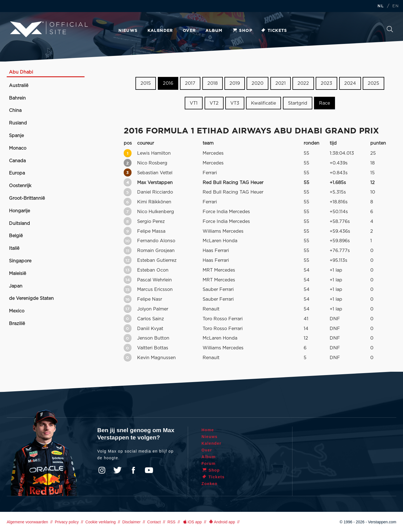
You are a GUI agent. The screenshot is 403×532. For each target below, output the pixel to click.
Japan (16, 286)
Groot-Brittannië (27, 198)
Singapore (20, 261)
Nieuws (128, 31)
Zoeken (390, 29)
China (15, 110)
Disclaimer (131, 522)
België (16, 236)
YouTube (149, 470)
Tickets (274, 31)
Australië (19, 86)
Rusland (18, 123)
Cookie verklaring (100, 522)
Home (208, 430)
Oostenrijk (20, 186)
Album (214, 31)
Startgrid (298, 103)
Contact (154, 522)
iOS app (192, 522)
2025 (373, 83)
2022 (303, 83)
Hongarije (19, 211)
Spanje (16, 136)
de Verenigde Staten (31, 298)
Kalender (160, 31)
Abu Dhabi (21, 72)
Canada (17, 161)
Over (189, 31)
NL (381, 6)
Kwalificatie (263, 103)
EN (396, 6)
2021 (281, 83)
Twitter (118, 470)
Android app (222, 522)
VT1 (194, 103)
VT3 (235, 103)
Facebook (133, 470)
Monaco (18, 148)
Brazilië (17, 324)
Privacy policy (67, 522)
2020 (257, 83)
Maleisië (17, 274)
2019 (235, 83)
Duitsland (19, 223)
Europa (17, 173)
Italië (14, 248)
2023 (326, 83)
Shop (242, 31)
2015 (146, 83)
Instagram (102, 470)
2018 (213, 83)
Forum (209, 463)
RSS (171, 522)
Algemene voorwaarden (27, 522)
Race (324, 103)
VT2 (214, 103)
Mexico (17, 311)
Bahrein (17, 98)
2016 (168, 83)
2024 (350, 83)
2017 (190, 83)
